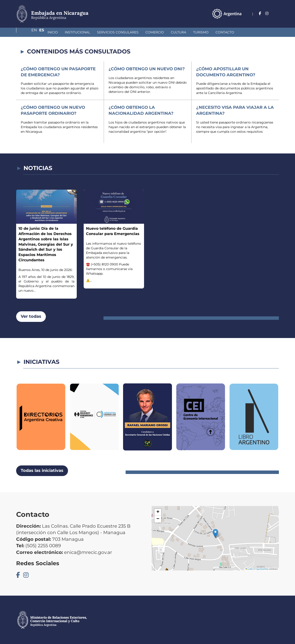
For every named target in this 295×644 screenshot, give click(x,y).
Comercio (130, 32)
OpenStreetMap (262, 569)
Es (276, 13)
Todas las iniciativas (42, 471)
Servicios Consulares (93, 32)
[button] (215, 534)
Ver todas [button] (31, 316)
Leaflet (249, 569)
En (267, 13)
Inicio (28, 32)
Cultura (154, 32)
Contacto (200, 32)
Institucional (53, 32)
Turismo (176, 32)
